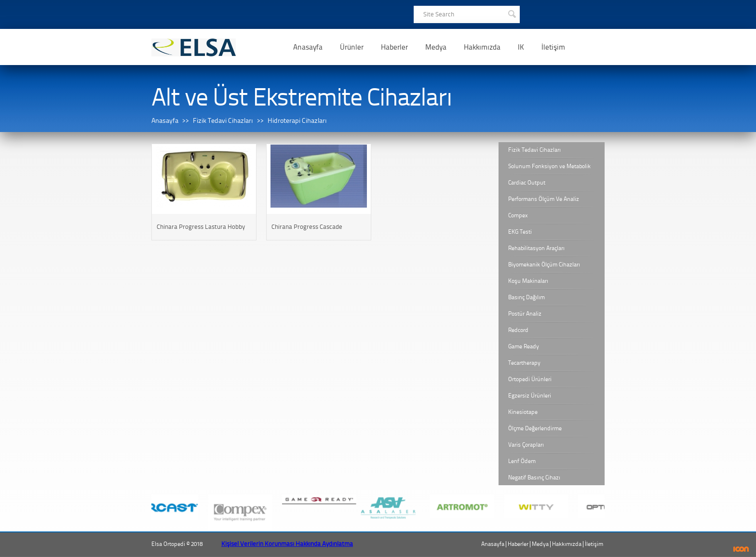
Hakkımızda (482, 47)
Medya (436, 47)
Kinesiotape (523, 412)
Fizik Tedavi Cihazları (223, 121)
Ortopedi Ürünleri (530, 379)
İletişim (553, 47)
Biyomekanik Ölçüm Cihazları (544, 265)
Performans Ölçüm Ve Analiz (544, 199)
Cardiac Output (527, 183)
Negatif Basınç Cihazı (534, 477)
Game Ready (524, 346)
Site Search (439, 14)
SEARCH (512, 13)
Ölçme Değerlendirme (535, 428)
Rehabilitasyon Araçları (536, 248)
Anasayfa (308, 47)
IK (521, 47)
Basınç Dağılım (526, 297)
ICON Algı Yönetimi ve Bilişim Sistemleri (741, 549)
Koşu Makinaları (528, 281)
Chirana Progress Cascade (307, 227)
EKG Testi (520, 232)
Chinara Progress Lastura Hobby (201, 227)
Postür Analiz (525, 314)
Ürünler (352, 47)
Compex (518, 215)
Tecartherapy (524, 363)
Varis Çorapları (526, 445)
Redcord (518, 330)
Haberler (394, 47)
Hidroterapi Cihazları (297, 121)
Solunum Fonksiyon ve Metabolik (549, 166)
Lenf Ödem (522, 461)
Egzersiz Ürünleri (530, 396)
